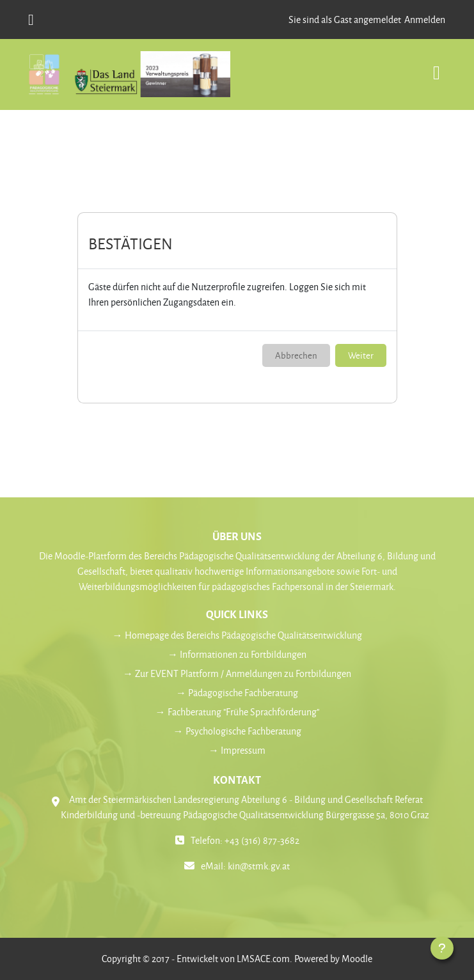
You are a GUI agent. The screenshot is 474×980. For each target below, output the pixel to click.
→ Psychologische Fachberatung (237, 731)
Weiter (361, 355)
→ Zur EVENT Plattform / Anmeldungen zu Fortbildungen (237, 673)
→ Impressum (237, 750)
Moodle (357, 959)
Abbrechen (296, 355)
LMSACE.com (263, 959)
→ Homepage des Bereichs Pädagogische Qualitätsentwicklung (237, 635)
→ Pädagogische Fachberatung (237, 693)
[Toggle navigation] (437, 66)
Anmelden (425, 19)
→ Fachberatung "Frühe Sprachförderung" (237, 712)
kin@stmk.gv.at (259, 866)
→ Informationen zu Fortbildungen (237, 654)
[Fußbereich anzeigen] (442, 948)
